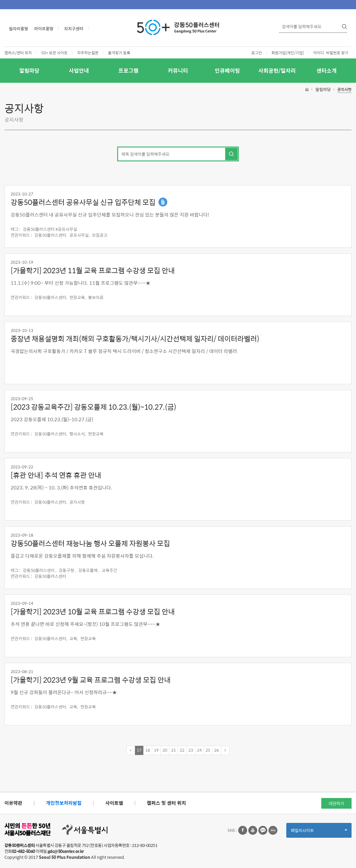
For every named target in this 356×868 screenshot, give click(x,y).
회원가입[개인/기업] (288, 53)
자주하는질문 (88, 53)
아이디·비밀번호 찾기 (331, 53)
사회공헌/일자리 (277, 70)
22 (182, 750)
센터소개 (327, 70)
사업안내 (79, 70)
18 (148, 750)
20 (165, 750)
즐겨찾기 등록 (119, 53)
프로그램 (128, 70)
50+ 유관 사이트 (54, 53)
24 (199, 750)
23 (191, 750)
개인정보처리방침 (64, 803)
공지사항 (344, 90)
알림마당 (29, 70)
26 (217, 750)
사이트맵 (114, 803)
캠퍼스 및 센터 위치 (166, 803)
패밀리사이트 (319, 832)
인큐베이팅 (227, 70)
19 (156, 750)
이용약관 (13, 803)
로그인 (257, 53)
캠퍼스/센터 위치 (18, 53)
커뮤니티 (178, 70)
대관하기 (336, 803)
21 (174, 750)
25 (208, 750)
